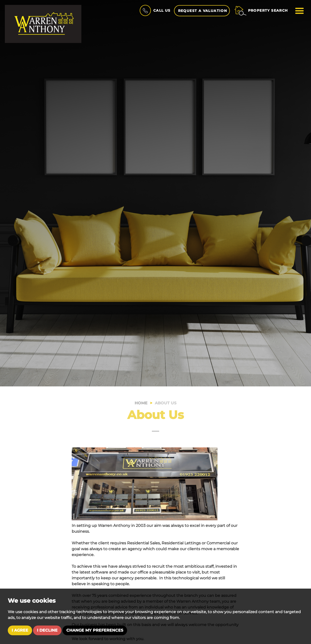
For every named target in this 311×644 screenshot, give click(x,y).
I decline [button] (47, 630)
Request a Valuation (203, 11)
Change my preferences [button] (95, 630)
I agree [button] (20, 630)
